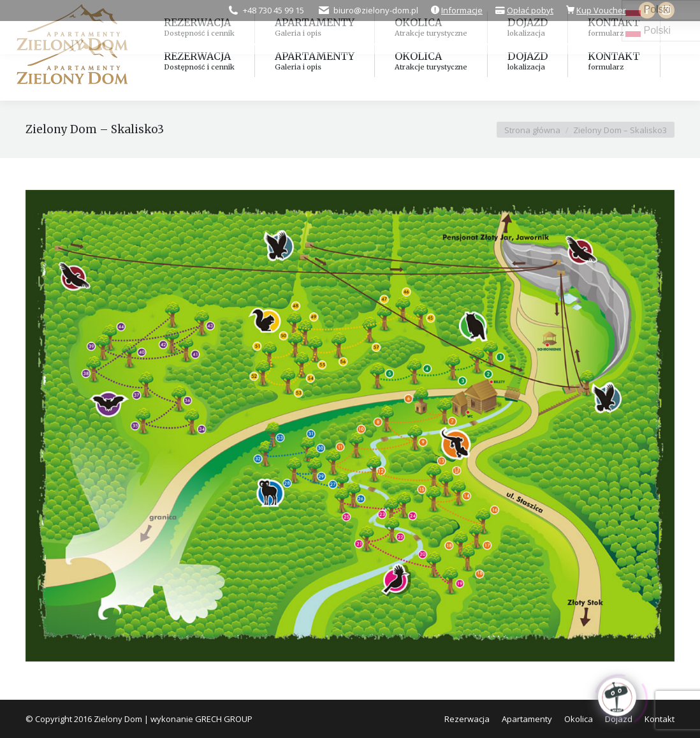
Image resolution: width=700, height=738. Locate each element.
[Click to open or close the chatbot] (617, 695)
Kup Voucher (601, 10)
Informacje (462, 10)
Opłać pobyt (530, 10)
